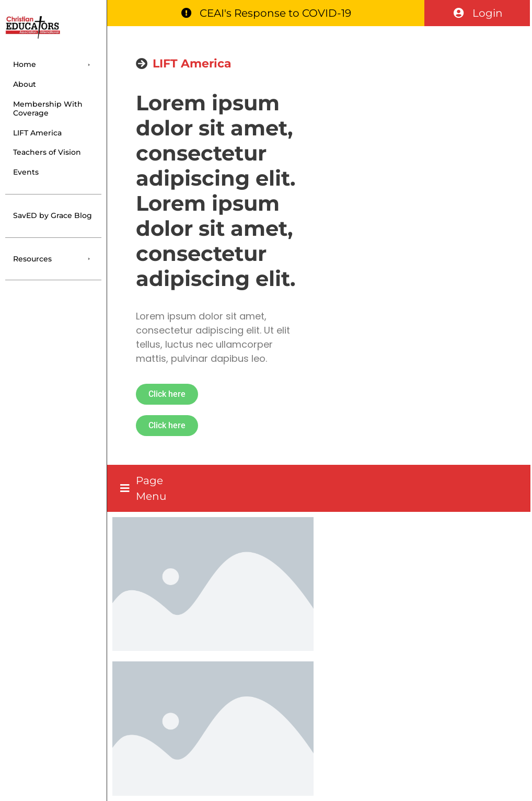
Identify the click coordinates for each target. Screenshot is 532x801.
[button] (53, 65)
